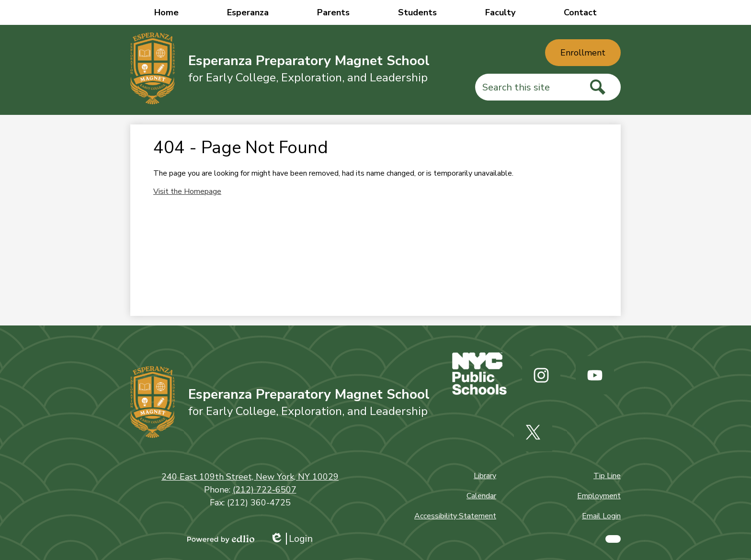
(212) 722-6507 (265, 490)
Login (291, 539)
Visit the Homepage (187, 191)
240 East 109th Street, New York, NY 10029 (250, 477)
